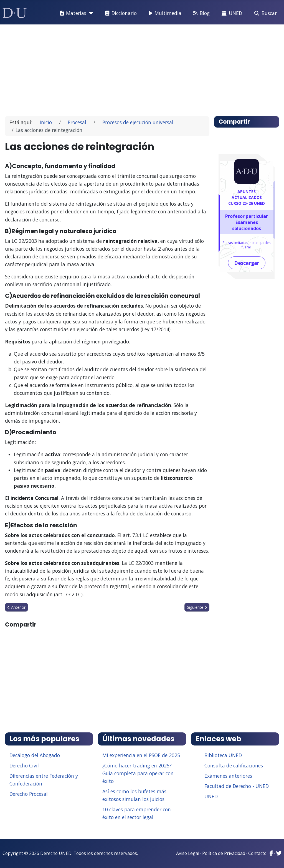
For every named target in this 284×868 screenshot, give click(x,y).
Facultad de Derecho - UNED (237, 786)
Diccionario (120, 13)
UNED (231, 13)
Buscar (264, 13)
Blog (200, 13)
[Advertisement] (142, 68)
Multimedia (164, 13)
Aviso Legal (188, 853)
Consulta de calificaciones (234, 765)
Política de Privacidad (224, 853)
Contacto (257, 853)
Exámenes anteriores (228, 776)
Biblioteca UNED (223, 755)
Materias (72, 13)
